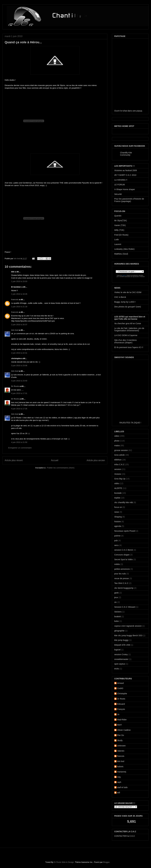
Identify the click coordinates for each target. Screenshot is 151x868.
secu (116, 545)
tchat (125, 111)
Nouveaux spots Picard (125, 531)
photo (117, 441)
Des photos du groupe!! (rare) (128, 307)
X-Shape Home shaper (125, 189)
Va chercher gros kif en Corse (128, 323)
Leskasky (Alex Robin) (124, 249)
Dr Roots (15, 386)
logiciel (117, 650)
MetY (120, 725)
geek (116, 593)
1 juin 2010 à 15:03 (19, 281)
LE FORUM (119, 185)
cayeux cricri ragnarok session (128, 626)
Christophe (122, 694)
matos (117, 446)
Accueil (55, 460)
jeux (116, 597)
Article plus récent (14, 460)
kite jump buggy (121, 640)
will (119, 793)
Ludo (117, 239)
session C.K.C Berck (124, 550)
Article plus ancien (96, 460)
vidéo (117, 483)
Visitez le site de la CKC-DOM (128, 292)
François (121, 709)
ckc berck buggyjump (124, 588)
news (117, 512)
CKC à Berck (120, 297)
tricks (117, 669)
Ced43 (120, 688)
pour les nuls (120, 574)
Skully (120, 740)
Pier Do (121, 735)
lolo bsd (17, 259)
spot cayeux (120, 664)
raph (119, 782)
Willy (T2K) (119, 230)
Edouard (121, 704)
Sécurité (118, 194)
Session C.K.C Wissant (125, 607)
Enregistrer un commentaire (20, 448)
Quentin (118, 216)
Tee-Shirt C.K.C (121, 583)
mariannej (122, 772)
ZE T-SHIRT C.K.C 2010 (125, 175)
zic (116, 602)
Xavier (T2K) (120, 225)
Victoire (118, 474)
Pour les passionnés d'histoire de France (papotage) (129, 200)
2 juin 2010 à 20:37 (19, 325)
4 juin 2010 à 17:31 (19, 393)
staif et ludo (122, 787)
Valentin (121, 751)
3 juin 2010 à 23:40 (19, 381)
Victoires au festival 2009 (126, 170)
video (117, 436)
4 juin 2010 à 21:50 (19, 442)
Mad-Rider (122, 720)
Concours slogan (122, 555)
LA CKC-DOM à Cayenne (126, 335)
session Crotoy (121, 654)
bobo (117, 621)
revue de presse (122, 578)
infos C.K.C (119, 464)
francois (15, 299)
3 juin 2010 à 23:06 (19, 366)
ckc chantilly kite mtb (124, 502)
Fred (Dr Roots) (121, 235)
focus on (118, 507)
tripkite (117, 498)
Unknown (121, 746)
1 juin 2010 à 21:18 (19, 307)
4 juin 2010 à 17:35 (19, 409)
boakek (118, 617)
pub (116, 540)
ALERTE (118, 488)
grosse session (121, 450)
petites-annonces (122, 569)
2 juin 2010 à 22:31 (19, 353)
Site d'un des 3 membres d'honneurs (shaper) (125, 341)
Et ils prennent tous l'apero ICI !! (129, 347)
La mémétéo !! (121, 180)
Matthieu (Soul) (121, 254)
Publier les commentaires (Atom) (61, 468)
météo (117, 564)
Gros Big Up (120, 479)
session (118, 469)
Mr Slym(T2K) (121, 221)
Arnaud (120, 683)
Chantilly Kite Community (126, 154)
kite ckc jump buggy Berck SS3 (128, 635)
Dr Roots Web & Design (64, 862)
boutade (118, 493)
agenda (118, 526)
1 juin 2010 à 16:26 (19, 294)
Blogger (106, 862)
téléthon (118, 460)
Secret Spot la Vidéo (123, 559)
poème (117, 536)
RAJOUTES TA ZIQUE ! (130, 423)
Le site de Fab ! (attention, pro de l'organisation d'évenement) (129, 329)
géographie (119, 631)
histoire (118, 522)
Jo (118, 714)
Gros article (119, 455)
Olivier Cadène (124, 730)
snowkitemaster (121, 659)
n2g (119, 777)
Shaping (118, 517)
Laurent (118, 244)
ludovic (120, 767)
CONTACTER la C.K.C (125, 836)
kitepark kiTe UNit (122, 645)
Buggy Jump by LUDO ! (125, 302)
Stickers (118, 612)
